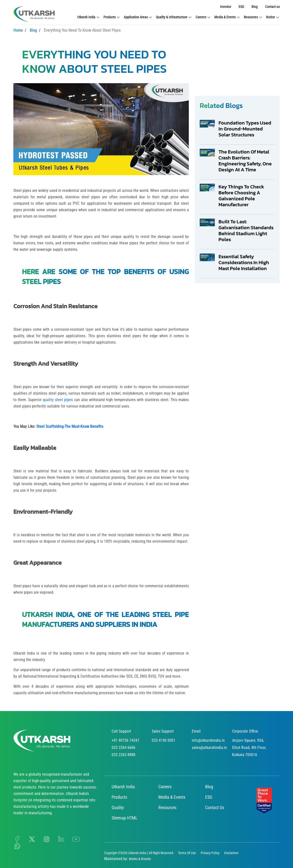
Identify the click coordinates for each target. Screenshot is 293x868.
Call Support (121, 731)
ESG (241, 7)
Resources (253, 17)
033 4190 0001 (164, 740)
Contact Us (215, 807)
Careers (203, 17)
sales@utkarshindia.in (209, 748)
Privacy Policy (210, 853)
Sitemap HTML (125, 818)
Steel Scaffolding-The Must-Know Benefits (70, 426)
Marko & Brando (140, 859)
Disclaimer (231, 853)
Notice (273, 17)
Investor (226, 7)
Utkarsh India (89, 17)
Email (196, 731)
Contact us (272, 7)
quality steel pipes (58, 400)
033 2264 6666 (123, 748)
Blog (255, 7)
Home (18, 30)
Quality (118, 807)
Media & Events (227, 17)
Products (112, 17)
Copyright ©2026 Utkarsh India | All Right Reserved (139, 853)
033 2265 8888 (123, 755)
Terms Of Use (187, 853)
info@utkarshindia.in (208, 740)
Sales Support (163, 731)
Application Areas (138, 17)
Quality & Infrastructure (174, 17)
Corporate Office (245, 731)
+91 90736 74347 (125, 740)
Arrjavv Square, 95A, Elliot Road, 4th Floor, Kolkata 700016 (249, 748)
